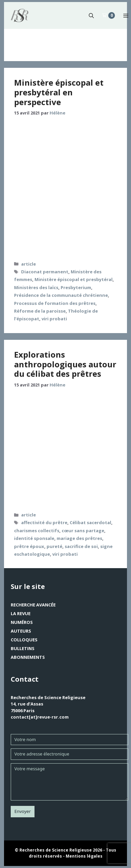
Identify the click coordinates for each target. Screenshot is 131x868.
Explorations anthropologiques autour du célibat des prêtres (65, 364)
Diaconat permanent (45, 272)
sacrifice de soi (81, 546)
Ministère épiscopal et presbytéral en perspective (59, 92)
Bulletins (23, 648)
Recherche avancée (33, 605)
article (28, 264)
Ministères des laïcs (36, 287)
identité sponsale (34, 538)
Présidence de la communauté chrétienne (61, 295)
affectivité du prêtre (44, 522)
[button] (91, 15)
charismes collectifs (37, 531)
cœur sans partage (83, 531)
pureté (54, 546)
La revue (21, 613)
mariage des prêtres (79, 538)
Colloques (24, 640)
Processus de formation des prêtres (55, 303)
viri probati (54, 319)
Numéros (22, 622)
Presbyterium (76, 287)
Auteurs (21, 631)
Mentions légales (84, 856)
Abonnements (28, 657)
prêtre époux (29, 546)
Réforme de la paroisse (40, 311)
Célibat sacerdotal (90, 522)
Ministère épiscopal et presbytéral (74, 279)
